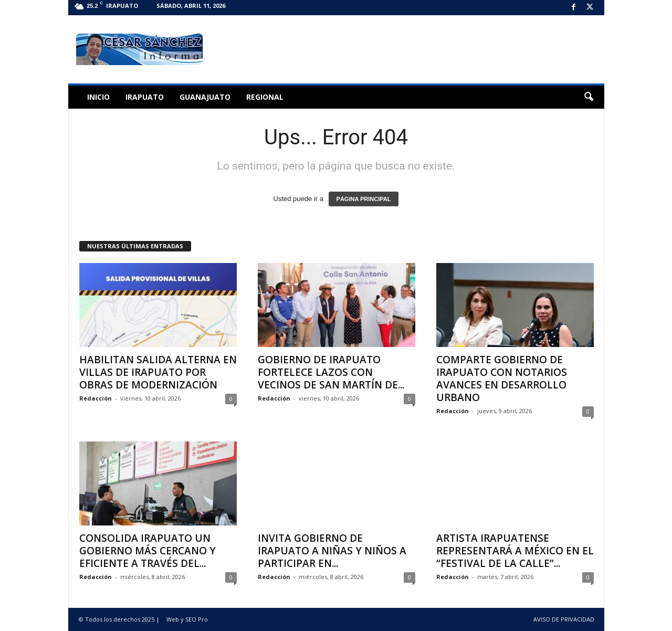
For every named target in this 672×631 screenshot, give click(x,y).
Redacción (96, 398)
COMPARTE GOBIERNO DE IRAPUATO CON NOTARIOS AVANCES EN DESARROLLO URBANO (502, 378)
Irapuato (145, 97)
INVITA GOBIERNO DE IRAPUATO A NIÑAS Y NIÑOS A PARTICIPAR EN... (332, 551)
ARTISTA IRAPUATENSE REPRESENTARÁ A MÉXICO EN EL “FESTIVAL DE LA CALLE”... (515, 551)
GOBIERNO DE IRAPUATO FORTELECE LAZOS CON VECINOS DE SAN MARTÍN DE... (331, 372)
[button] (589, 97)
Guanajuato (205, 97)
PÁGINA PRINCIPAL (364, 199)
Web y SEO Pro (187, 619)
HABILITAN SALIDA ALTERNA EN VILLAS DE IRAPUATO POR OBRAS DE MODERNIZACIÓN (158, 372)
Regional (265, 97)
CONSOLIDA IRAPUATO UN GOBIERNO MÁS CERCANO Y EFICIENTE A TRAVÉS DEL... (148, 551)
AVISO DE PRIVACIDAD (564, 619)
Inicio (98, 97)
